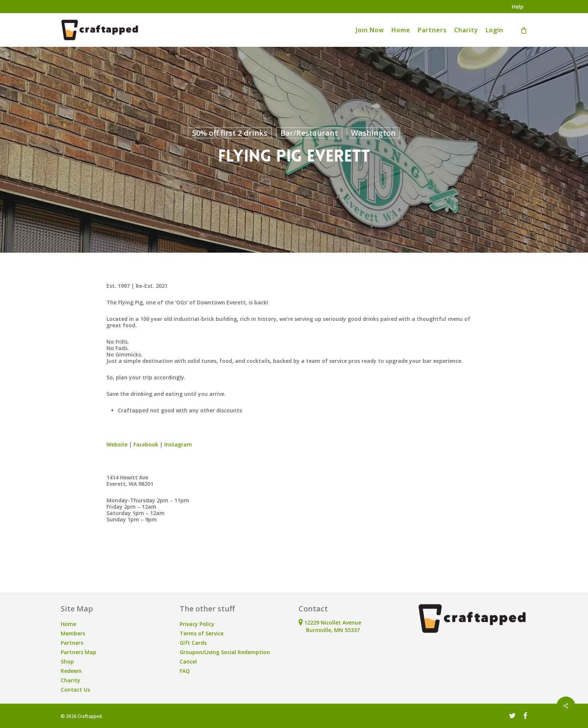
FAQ (185, 671)
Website (117, 444)
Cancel (188, 661)
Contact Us (75, 690)
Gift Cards (193, 643)
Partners (72, 643)
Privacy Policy (197, 624)
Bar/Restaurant (309, 133)
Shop (67, 661)
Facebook (146, 444)
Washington (373, 133)
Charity (70, 680)
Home (68, 624)
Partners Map (79, 652)
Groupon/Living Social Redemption (225, 652)
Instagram (178, 444)
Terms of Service (202, 633)
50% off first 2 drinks (230, 133)
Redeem (71, 671)
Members (73, 633)
